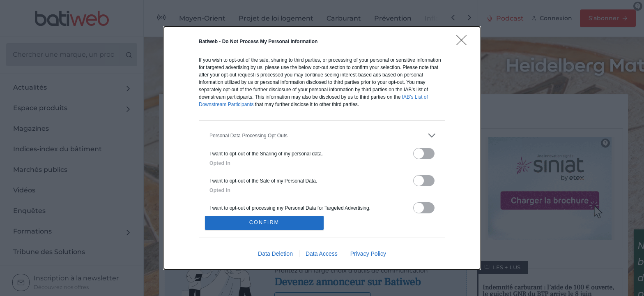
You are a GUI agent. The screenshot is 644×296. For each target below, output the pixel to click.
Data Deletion (275, 254)
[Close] (464, 42)
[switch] (424, 153)
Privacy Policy (368, 254)
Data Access (322, 254)
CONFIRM (266, 223)
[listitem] (322, 135)
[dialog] (322, 148)
